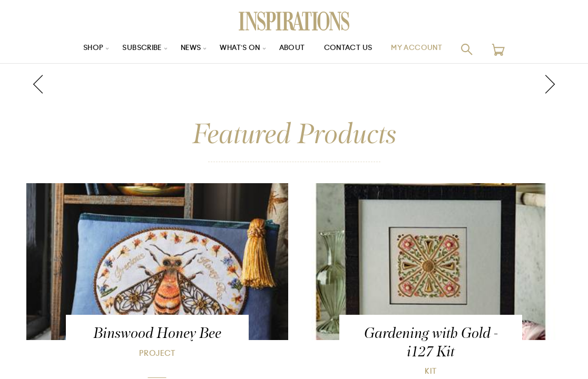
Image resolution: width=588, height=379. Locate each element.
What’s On (240, 49)
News (188, 49)
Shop (84, 49)
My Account (425, 49)
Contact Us (352, 49)
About (294, 49)
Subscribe (136, 49)
